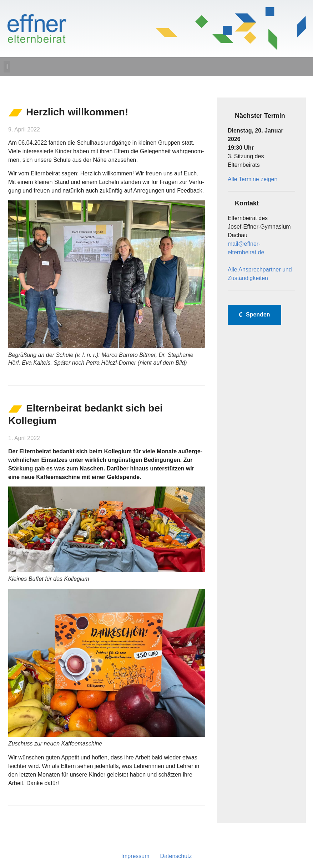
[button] (7, 67)
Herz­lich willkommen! (77, 112)
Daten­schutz (176, 856)
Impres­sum (135, 856)
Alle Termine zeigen (253, 179)
